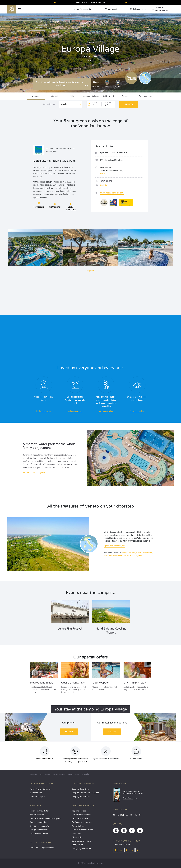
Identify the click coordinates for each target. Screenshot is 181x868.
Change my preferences (81, 849)
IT (140, 815)
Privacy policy (77, 837)
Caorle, (144, 553)
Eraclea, (150, 553)
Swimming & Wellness (90, 96)
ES (127, 815)
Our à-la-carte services (39, 834)
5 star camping (36, 793)
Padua (140, 555)
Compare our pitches (39, 822)
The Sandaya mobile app (82, 822)
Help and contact (79, 811)
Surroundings (127, 96)
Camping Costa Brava (80, 789)
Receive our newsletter (39, 811)
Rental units (54, 96)
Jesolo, (106, 555)
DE (136, 815)
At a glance (36, 96)
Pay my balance (78, 826)
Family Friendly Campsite (40, 789)
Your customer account (81, 815)
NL (118, 815)
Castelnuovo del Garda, (123, 555)
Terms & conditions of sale (82, 830)
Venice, (111, 555)
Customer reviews (145, 96)
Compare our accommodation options (46, 818)
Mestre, (139, 553)
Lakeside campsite (38, 797)
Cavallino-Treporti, (129, 553)
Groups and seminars (39, 830)
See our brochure (37, 815)
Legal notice (77, 834)
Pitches (72, 96)
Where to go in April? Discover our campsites (90, 2)
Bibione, (135, 555)
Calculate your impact (80, 818)
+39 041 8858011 (106, 181)
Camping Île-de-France (81, 797)
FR (131, 815)
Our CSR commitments (39, 826)
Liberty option (77, 845)
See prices (129, 104)
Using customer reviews (81, 841)
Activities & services (109, 96)
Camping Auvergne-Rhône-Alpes (85, 793)
